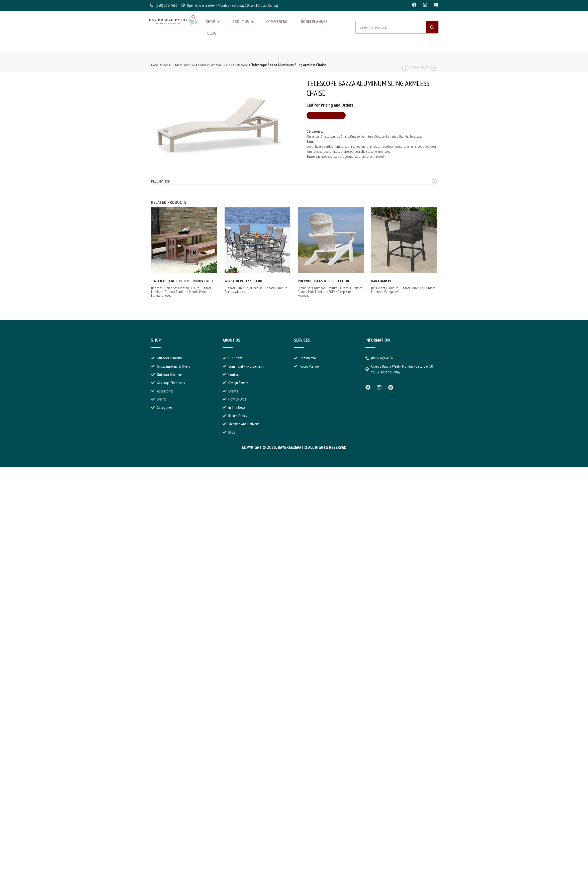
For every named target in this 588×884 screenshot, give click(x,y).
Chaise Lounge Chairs (335, 136)
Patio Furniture (318, 292)
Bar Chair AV (381, 281)
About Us (243, 22)
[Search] (432, 27)
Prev (410, 68)
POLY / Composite (340, 292)
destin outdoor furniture (390, 146)
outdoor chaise (360, 151)
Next (429, 68)
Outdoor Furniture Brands (215, 65)
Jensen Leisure (190, 288)
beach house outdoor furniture (326, 146)
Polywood (304, 295)
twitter (338, 156)
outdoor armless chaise (334, 151)
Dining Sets (171, 288)
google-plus (352, 156)
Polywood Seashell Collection (323, 281)
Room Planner (314, 22)
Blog (212, 33)
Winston (240, 292)
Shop (213, 22)
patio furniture (380, 151)
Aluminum (313, 136)
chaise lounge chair (360, 146)
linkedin (381, 156)
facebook (327, 156)
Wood (168, 295)
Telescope (241, 65)
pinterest (368, 156)
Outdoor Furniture (183, 65)
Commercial (277, 22)
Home (155, 65)
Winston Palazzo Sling (244, 281)
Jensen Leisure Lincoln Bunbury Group (183, 281)
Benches (157, 288)
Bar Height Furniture (385, 288)
